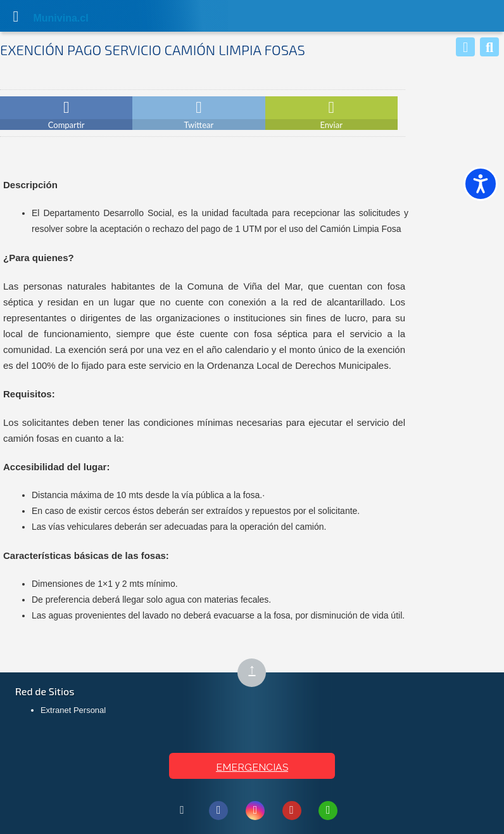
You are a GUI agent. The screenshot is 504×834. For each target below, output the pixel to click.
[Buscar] (489, 47)
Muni (46, 18)
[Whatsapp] (465, 47)
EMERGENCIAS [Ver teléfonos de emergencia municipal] (252, 767)
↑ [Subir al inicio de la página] (257, 673)
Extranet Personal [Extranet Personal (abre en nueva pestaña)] (73, 710)
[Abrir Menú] (16, 16)
